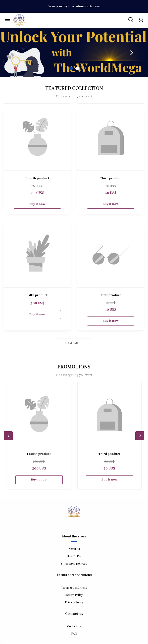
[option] (74, 52)
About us (74, 549)
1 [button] (71, 69)
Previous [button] (16, 52)
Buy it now (37, 204)
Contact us (74, 626)
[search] (131, 20)
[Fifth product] (37, 254)
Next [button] (132, 52)
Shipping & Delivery (74, 564)
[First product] (111, 254)
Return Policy (74, 595)
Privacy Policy (74, 602)
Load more (74, 343)
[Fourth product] (37, 137)
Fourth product (37, 178)
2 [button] (77, 69)
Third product (111, 178)
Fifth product (37, 295)
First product (111, 295)
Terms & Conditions (74, 588)
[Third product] (111, 137)
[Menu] (7, 20)
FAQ (74, 634)
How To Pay (74, 556)
